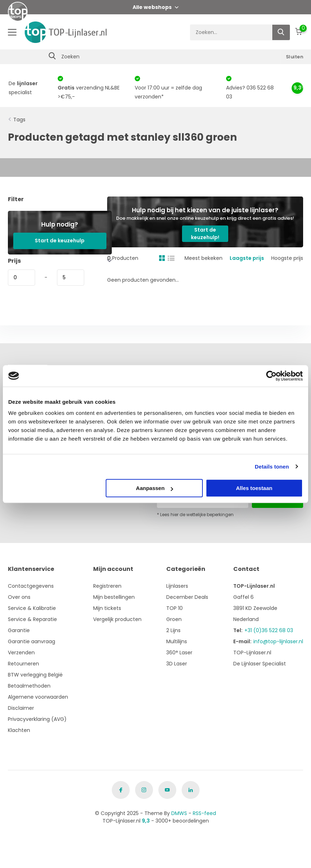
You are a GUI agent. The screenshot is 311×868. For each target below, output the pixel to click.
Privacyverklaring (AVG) (37, 719)
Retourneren (23, 664)
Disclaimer (21, 708)
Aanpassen (154, 488)
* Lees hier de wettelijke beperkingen (195, 515)
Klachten (19, 730)
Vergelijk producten (117, 619)
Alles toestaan (254, 488)
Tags (19, 120)
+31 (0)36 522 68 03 (269, 630)
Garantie (19, 630)
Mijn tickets (107, 608)
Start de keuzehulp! (205, 234)
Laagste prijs (247, 258)
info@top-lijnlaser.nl (278, 641)
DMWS (179, 813)
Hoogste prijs (287, 258)
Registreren (107, 586)
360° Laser (179, 653)
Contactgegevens (31, 586)
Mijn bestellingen (114, 597)
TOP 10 (174, 608)
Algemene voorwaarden (38, 697)
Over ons (19, 597)
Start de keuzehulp (60, 241)
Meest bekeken (204, 258)
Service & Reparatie (32, 619)
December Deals (187, 597)
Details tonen (272, 467)
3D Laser (177, 664)
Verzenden (21, 653)
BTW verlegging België (35, 675)
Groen (174, 619)
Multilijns (177, 641)
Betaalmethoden (29, 686)
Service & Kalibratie (32, 608)
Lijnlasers (177, 586)
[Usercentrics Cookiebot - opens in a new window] (271, 376)
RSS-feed (204, 813)
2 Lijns (173, 630)
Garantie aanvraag (32, 641)
